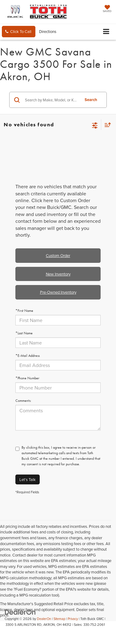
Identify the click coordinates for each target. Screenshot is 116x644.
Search (91, 100)
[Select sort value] (106, 125)
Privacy (73, 619)
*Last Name (24, 333)
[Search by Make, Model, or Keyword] (51, 100)
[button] (19, 32)
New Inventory (58, 274)
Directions (48, 31)
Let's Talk (28, 479)
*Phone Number (27, 378)
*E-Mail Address (28, 356)
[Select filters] (95, 125)
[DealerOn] (20, 612)
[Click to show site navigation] (106, 32)
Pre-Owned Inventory (58, 292)
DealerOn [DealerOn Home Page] (44, 619)
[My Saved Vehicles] (107, 9)
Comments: (23, 401)
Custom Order (58, 255)
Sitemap (59, 619)
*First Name (24, 311)
